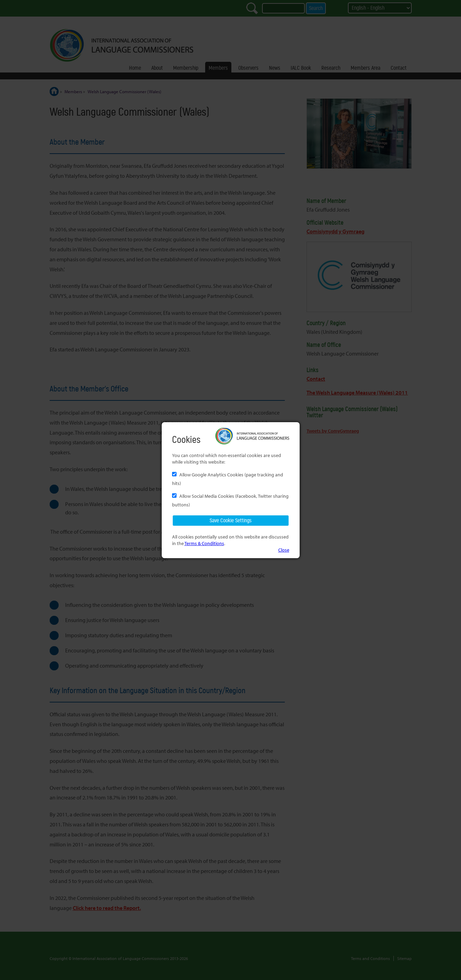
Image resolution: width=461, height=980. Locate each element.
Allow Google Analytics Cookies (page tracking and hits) (228, 479)
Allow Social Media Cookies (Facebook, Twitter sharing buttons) (230, 500)
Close (284, 550)
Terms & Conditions (204, 543)
